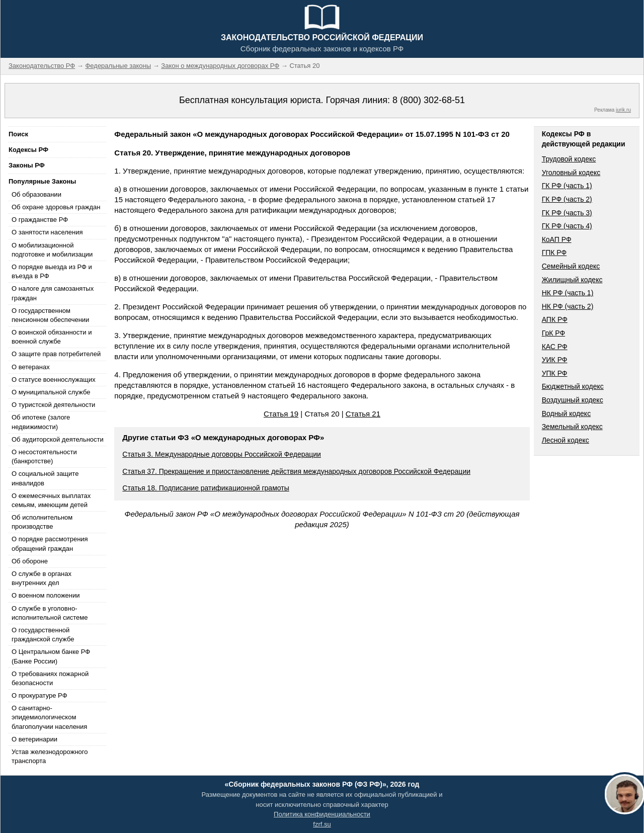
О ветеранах (31, 367)
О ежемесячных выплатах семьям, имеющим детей (51, 500)
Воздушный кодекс (573, 400)
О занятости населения (47, 232)
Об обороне (30, 561)
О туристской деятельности (53, 405)
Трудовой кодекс (569, 159)
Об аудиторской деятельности (58, 439)
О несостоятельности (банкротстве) (44, 456)
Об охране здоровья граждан (56, 207)
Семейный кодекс (571, 266)
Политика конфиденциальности (322, 814)
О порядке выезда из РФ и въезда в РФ (52, 271)
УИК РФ (555, 360)
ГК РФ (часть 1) (567, 186)
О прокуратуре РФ (39, 695)
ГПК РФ (554, 253)
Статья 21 (363, 414)
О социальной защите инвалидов (45, 478)
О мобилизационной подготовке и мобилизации (52, 250)
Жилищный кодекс (572, 280)
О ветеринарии (34, 739)
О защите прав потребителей (56, 354)
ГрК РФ (553, 333)
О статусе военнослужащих (54, 380)
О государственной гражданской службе (43, 635)
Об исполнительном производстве (42, 522)
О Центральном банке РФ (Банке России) (51, 656)
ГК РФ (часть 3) (567, 213)
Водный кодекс (567, 413)
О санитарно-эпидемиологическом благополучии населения (49, 717)
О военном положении (46, 595)
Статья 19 (281, 414)
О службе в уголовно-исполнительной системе (50, 613)
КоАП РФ (557, 239)
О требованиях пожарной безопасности (50, 678)
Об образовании (36, 194)
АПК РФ (555, 319)
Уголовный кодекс (571, 173)
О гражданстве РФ (40, 220)
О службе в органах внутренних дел (42, 578)
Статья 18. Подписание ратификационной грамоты (206, 488)
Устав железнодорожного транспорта (50, 756)
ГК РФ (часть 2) (567, 199)
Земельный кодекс (572, 427)
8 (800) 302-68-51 (429, 100)
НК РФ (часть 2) (568, 306)
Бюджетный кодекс (573, 386)
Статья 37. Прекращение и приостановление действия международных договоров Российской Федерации (296, 471)
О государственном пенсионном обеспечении (50, 315)
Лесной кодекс (566, 440)
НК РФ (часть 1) (568, 293)
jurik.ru (623, 110)
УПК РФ (555, 373)
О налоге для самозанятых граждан (53, 293)
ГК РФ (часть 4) (567, 226)
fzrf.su (322, 824)
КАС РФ (555, 347)
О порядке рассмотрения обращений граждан (50, 544)
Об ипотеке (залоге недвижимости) (41, 422)
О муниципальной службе (51, 392)
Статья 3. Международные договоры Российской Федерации (222, 454)
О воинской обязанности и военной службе (52, 337)
